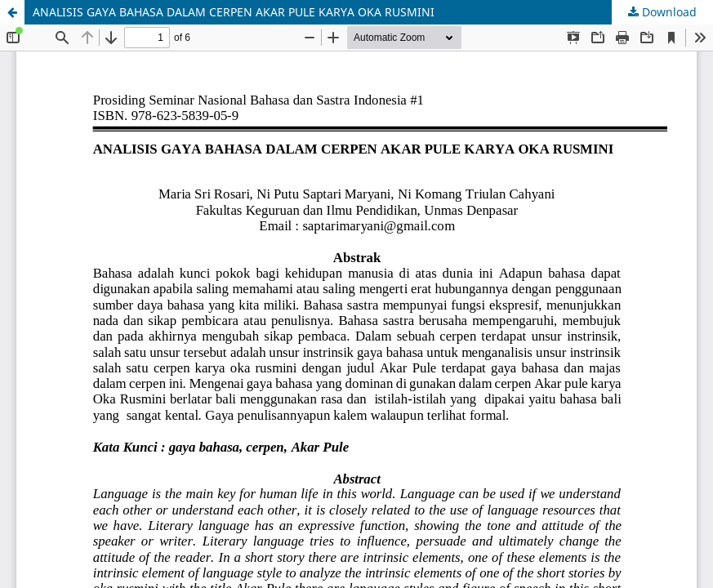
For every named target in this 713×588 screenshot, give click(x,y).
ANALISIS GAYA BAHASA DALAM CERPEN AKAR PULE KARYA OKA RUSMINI (234, 12)
